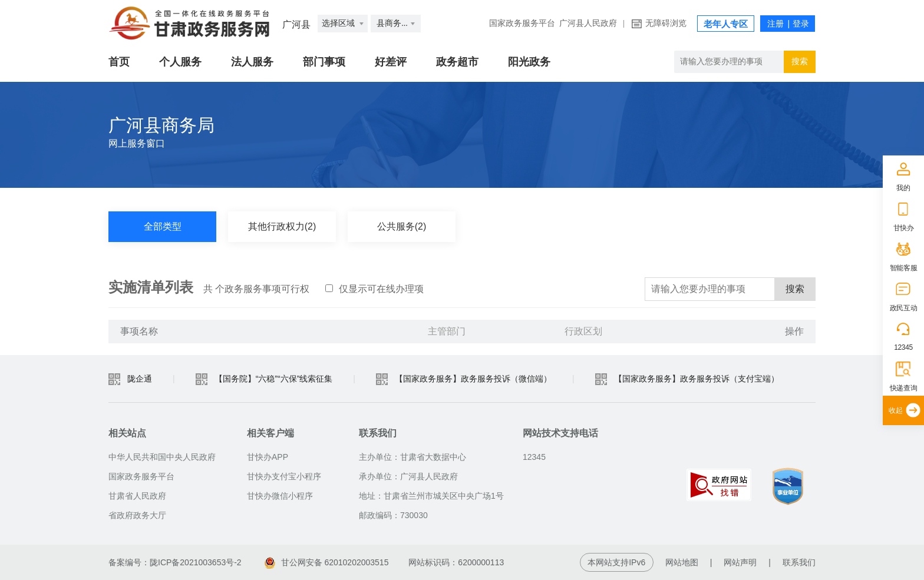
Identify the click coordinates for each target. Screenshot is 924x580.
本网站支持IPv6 (616, 562)
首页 (119, 62)
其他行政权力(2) (282, 226)
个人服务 (180, 62)
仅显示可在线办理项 (374, 289)
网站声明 (740, 562)
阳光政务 (529, 62)
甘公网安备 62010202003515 (327, 562)
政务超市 (457, 62)
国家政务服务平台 (522, 23)
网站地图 (682, 562)
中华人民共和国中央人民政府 (162, 457)
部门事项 (324, 62)
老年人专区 (726, 24)
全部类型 (163, 226)
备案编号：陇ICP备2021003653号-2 (175, 562)
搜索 (795, 289)
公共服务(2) (402, 226)
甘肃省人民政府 (137, 496)
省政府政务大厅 (137, 515)
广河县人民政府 (588, 23)
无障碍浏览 (666, 23)
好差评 (391, 62)
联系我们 (799, 562)
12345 (903, 347)
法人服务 (252, 62)
